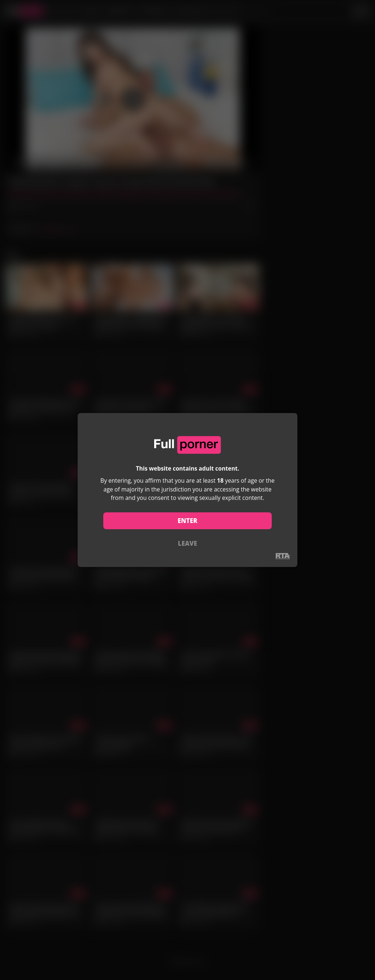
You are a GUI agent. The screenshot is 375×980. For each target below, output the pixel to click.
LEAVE (187, 543)
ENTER (187, 521)
